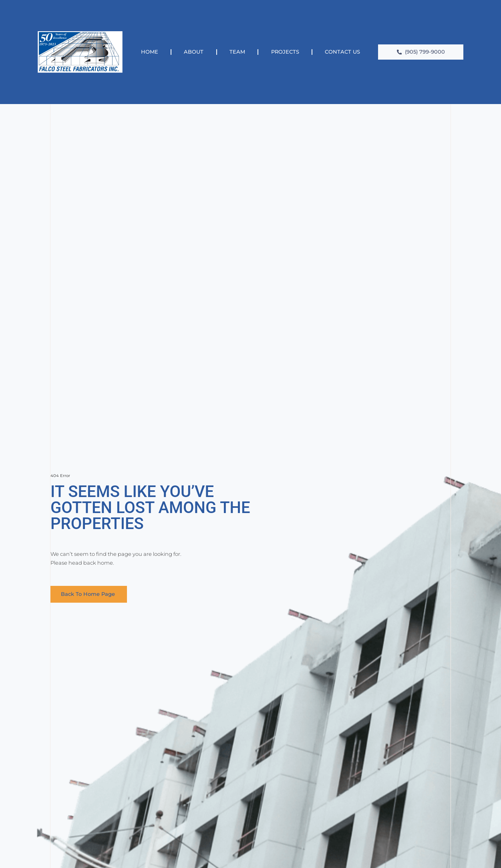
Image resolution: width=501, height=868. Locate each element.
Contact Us (342, 52)
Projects (285, 52)
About (194, 52)
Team (237, 52)
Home (150, 52)
